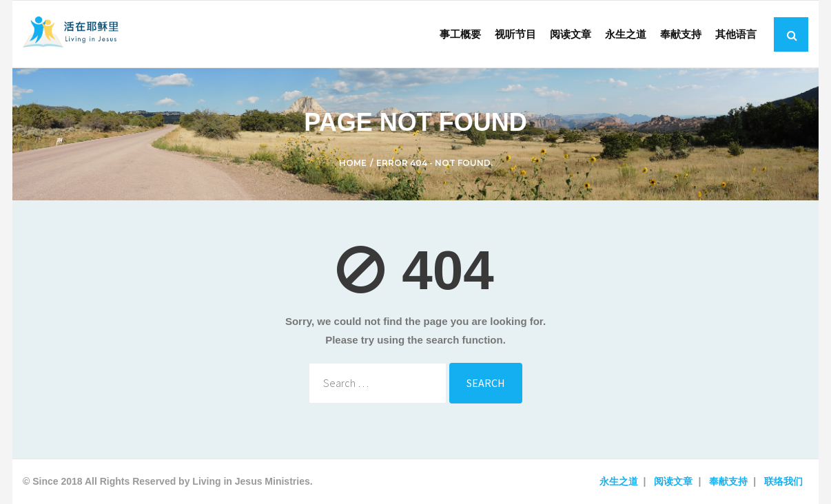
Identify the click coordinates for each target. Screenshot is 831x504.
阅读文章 (673, 481)
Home (353, 163)
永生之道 (619, 481)
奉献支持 (728, 481)
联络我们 (783, 481)
